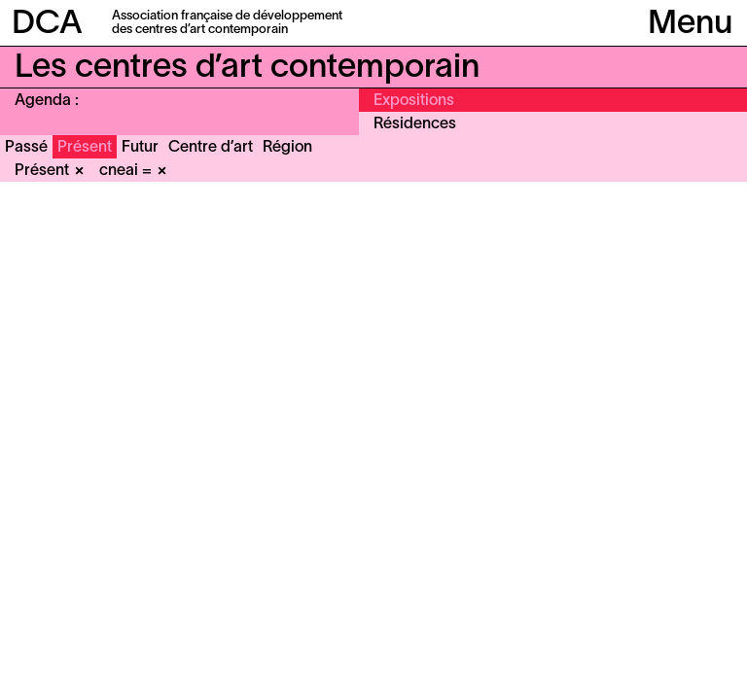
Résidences (415, 124)
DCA (47, 25)
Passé (26, 148)
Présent (85, 148)
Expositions (414, 101)
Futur (140, 148)
